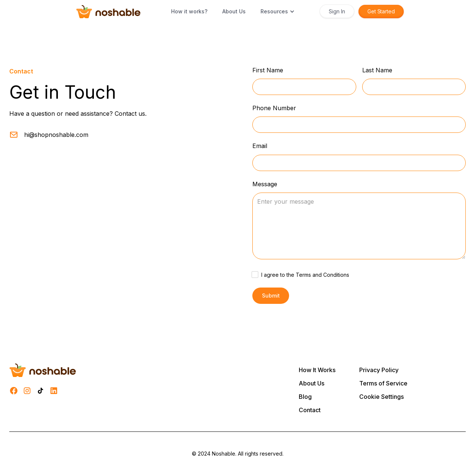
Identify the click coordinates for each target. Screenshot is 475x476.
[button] (278, 12)
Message (265, 184)
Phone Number (274, 108)
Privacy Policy (379, 370)
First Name (268, 70)
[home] (108, 12)
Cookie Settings (381, 397)
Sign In (337, 11)
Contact (310, 410)
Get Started (381, 11)
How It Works (317, 370)
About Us (312, 383)
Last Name (377, 70)
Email (260, 146)
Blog (305, 397)
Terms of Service (383, 383)
